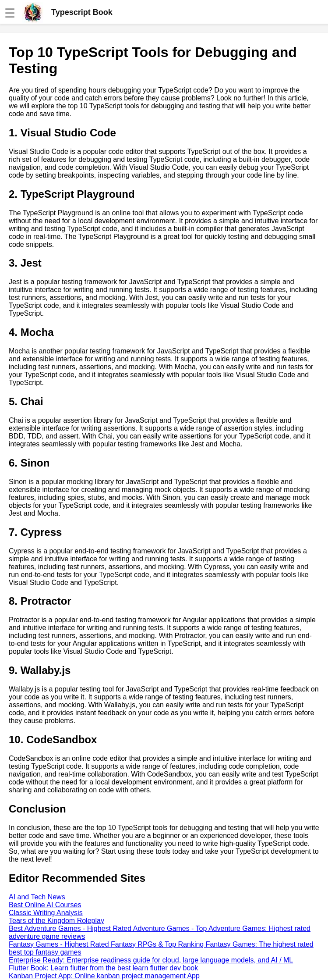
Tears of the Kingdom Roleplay (56, 921)
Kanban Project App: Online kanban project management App (104, 976)
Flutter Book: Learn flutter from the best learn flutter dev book (103, 968)
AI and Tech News (37, 897)
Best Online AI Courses (45, 905)
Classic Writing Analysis (46, 913)
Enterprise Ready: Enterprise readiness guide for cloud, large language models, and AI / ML (151, 960)
